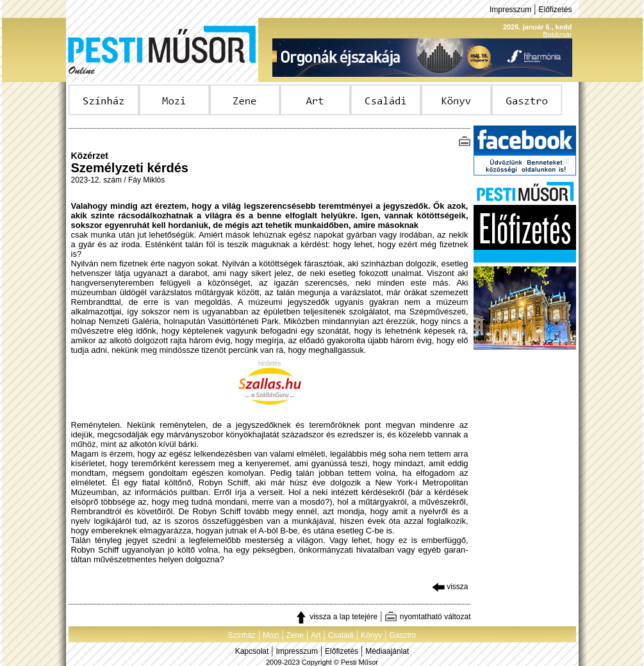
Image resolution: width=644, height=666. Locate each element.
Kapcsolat (252, 651)
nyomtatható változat (427, 617)
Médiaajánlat (387, 651)
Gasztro (403, 635)
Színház (241, 635)
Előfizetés (555, 10)
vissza (450, 587)
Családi (341, 635)
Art (316, 635)
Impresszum (510, 10)
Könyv (371, 635)
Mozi (271, 635)
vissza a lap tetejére (336, 617)
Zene (295, 635)
